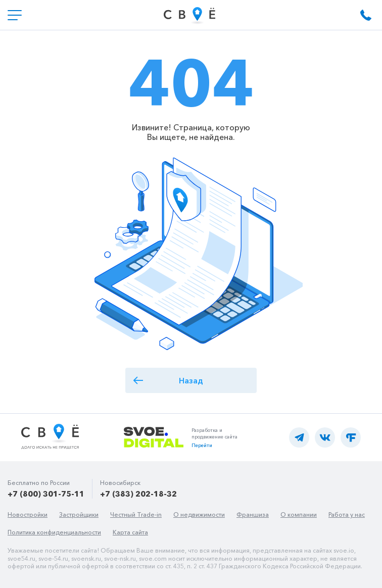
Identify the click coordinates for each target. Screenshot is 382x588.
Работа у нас (347, 514)
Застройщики (79, 514)
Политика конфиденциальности (54, 532)
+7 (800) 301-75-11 (46, 494)
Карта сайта (130, 532)
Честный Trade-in (136, 514)
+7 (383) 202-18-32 (138, 494)
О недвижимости (199, 514)
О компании (299, 514)
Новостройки (28, 514)
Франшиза (253, 514)
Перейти (202, 445)
